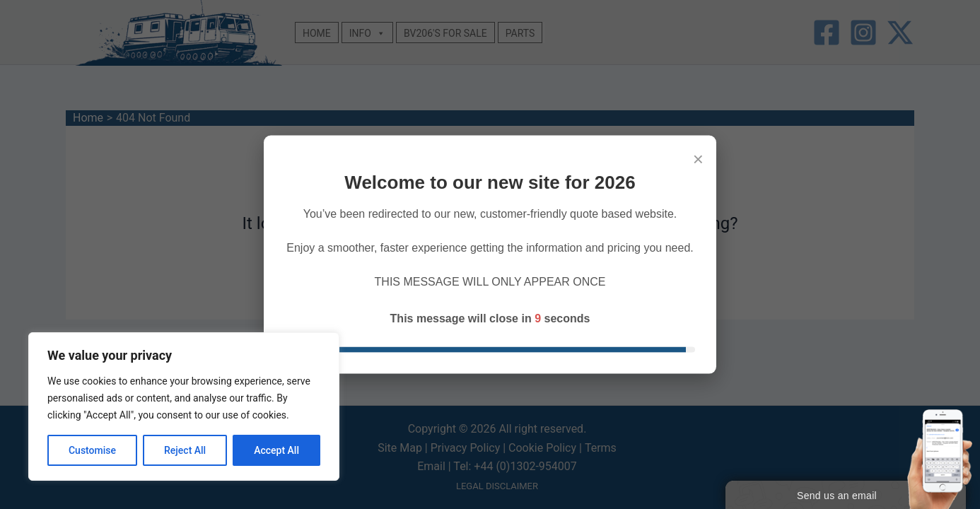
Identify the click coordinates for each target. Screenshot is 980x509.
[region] (184, 406)
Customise (92, 450)
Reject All (185, 450)
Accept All (276, 450)
